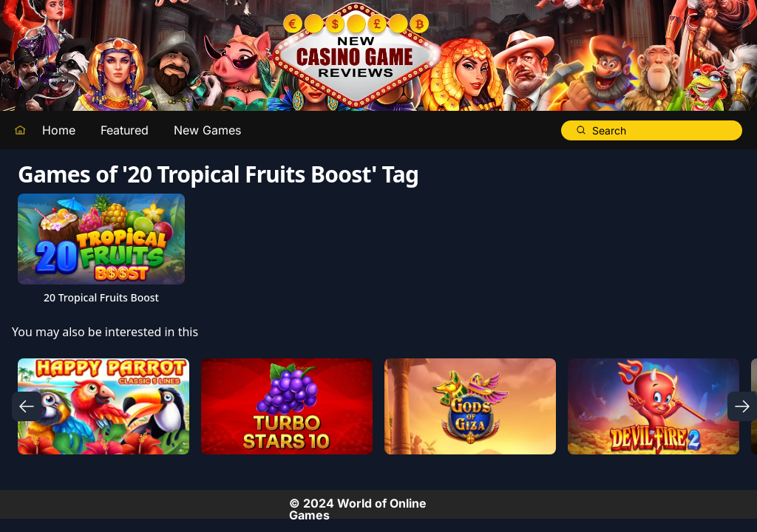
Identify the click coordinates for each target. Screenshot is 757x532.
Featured (125, 130)
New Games (207, 130)
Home (59, 130)
